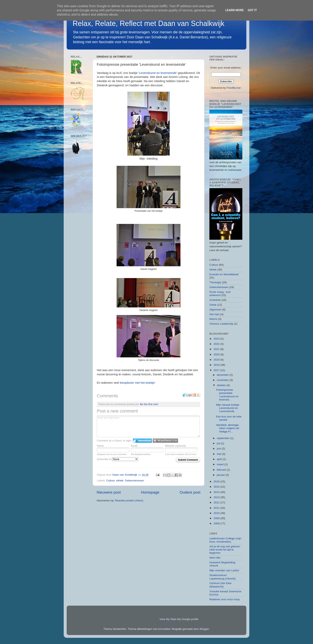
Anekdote (215, 300)
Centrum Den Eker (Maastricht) (221, 585)
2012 (217, 502)
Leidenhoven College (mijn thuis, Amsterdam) (225, 540)
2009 (217, 518)
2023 (217, 339)
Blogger (204, 629)
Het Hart (214, 314)
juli (219, 443)
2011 (217, 508)
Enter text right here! (148, 426)
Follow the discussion (197, 395)
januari (221, 475)
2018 (217, 365)
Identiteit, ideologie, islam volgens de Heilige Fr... (228, 428)
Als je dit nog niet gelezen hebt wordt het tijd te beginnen (225, 550)
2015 (217, 487)
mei (219, 454)
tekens (213, 319)
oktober (222, 385)
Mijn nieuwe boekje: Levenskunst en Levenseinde (228, 408)
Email (134, 446)
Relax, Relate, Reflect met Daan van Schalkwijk (149, 23)
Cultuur (110, 481)
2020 (217, 354)
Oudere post (190, 492)
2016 (217, 482)
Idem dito (215, 558)
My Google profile (188, 619)
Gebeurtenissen (134, 481)
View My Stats (168, 619)
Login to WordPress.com (165, 441)
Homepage (150, 492)
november (223, 380)
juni (219, 449)
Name (100, 446)
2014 (217, 492)
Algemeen (215, 310)
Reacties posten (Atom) (129, 500)
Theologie (215, 282)
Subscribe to (117, 459)
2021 (217, 349)
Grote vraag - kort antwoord (220, 294)
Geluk (213, 305)
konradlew (164, 629)
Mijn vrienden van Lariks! (224, 570)
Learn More (235, 10)
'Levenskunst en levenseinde (157, 73)
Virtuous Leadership (221, 324)
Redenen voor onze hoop (225, 599)
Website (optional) (176, 446)
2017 (217, 370)
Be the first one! (149, 404)
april (220, 459)
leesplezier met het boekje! (138, 383)
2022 (217, 344)
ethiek (120, 481)
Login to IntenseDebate (142, 441)
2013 (217, 497)
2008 (217, 523)
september (224, 438)
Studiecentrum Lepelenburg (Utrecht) (222, 577)
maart (221, 464)
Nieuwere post (109, 492)
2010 (217, 513)
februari (222, 470)
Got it (252, 10)
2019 (217, 360)
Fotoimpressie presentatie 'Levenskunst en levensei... (227, 395)
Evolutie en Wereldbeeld (224, 274)
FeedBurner (234, 88)
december (223, 375)
